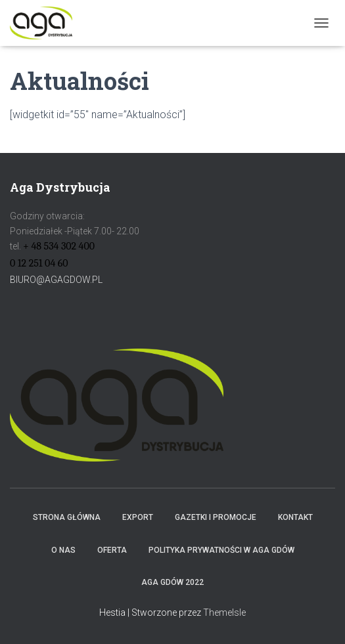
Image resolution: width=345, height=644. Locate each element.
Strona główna (67, 517)
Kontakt (295, 517)
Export (138, 517)
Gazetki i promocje (216, 517)
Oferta (112, 550)
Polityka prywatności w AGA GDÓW (221, 550)
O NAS (63, 550)
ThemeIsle (224, 612)
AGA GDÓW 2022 (172, 582)
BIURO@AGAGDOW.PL (56, 280)
